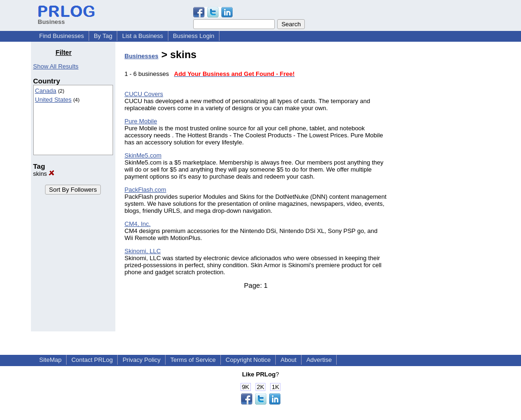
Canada (46, 91)
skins (44, 174)
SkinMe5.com (143, 155)
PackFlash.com (146, 190)
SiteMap (51, 360)
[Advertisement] (442, 189)
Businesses (142, 56)
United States (53, 100)
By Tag (103, 36)
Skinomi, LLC (143, 251)
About (288, 360)
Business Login (194, 36)
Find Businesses (62, 36)
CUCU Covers (144, 94)
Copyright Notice (248, 360)
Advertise (319, 360)
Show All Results (56, 66)
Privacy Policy (141, 360)
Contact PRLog (92, 360)
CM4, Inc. (138, 224)
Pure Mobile (141, 121)
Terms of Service (193, 360)
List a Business (142, 36)
